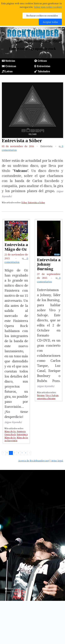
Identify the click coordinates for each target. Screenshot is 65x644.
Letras (9, 71)
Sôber (24, 202)
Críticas (42, 61)
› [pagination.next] (29, 453)
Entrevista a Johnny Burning (49, 264)
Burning (41, 395)
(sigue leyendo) (13, 422)
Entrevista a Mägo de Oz (16, 247)
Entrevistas (43, 66)
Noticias (10, 61)
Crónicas (11, 66)
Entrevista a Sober (36, 202)
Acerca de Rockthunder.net (34, 461)
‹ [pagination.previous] (4, 453)
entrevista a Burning (46, 398)
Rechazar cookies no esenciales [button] (42, 16)
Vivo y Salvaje (52, 395)
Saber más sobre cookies (48, 7)
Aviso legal (57, 461)
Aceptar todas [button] (50, 22)
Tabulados (44, 71)
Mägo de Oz (10, 431)
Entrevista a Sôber (22, 140)
